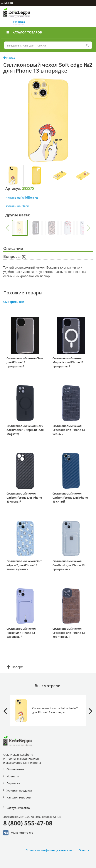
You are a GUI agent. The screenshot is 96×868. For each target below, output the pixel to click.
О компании (15, 769)
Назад (9, 58)
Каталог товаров (24, 32)
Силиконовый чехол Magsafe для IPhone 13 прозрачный (68, 362)
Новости (13, 776)
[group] (20, 228)
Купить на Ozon (17, 206)
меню (7, 3)
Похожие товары (23, 293)
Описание (13, 248)
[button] (7, 228)
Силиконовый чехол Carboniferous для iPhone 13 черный (24, 497)
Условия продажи (19, 790)
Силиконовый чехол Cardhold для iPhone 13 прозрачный (68, 565)
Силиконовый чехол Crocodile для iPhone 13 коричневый (69, 633)
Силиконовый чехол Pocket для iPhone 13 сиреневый (21, 633)
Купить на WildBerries (22, 197)
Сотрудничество (18, 808)
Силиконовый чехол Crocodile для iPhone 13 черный (69, 430)
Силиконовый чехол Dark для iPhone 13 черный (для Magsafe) (25, 430)
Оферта (84, 850)
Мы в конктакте (18, 833)
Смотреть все (14, 302)
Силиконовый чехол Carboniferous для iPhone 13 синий (70, 497)
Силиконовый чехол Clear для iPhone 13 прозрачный (25, 362)
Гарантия (13, 783)
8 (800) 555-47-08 (28, 823)
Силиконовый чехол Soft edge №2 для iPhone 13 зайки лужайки (24, 565)
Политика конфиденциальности (49, 850)
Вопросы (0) (15, 256)
